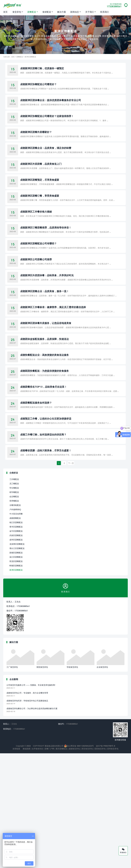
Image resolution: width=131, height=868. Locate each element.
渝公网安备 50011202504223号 (79, 861)
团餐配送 (32, 12)
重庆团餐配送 (61, 863)
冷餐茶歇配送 (15, 620)
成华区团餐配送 (16, 654)
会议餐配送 (14, 611)
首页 (5, 12)
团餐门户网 (49, 863)
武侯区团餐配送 (16, 650)
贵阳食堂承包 (100, 863)
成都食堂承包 (74, 863)
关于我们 (90, 12)
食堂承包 (17, 12)
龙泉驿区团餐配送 (17, 659)
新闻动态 (75, 12)
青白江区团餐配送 (17, 663)
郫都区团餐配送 (16, 680)
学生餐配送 (14, 603)
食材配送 (47, 12)
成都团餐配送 (15, 633)
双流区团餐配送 (16, 676)
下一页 (71, 578)
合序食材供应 (37, 863)
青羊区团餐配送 (16, 641)
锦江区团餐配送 (16, 637)
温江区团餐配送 (16, 672)
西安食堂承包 (87, 863)
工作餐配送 (14, 594)
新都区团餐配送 (16, 667)
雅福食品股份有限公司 (54, 861)
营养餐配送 (14, 615)
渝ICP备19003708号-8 (106, 861)
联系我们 (105, 12)
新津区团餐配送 (30, 57)
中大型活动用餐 (16, 628)
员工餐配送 (14, 598)
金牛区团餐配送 (16, 646)
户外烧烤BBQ (15, 624)
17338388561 (114, 6)
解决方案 (62, 12)
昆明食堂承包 (113, 863)
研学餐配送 (14, 607)
